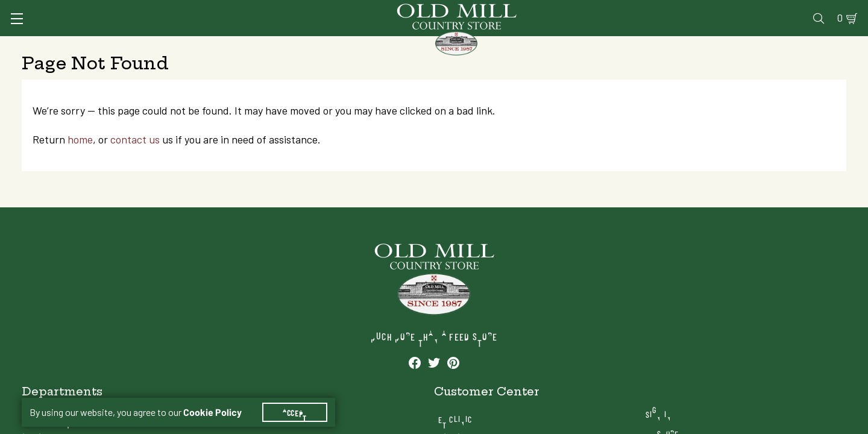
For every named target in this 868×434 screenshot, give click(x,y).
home (91, 195)
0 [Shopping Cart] (826, 10)
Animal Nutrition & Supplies (342, 45)
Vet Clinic (591, 10)
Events (760, 10)
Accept (302, 398)
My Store (731, 352)
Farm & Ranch (752, 45)
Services (536, 10)
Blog (799, 10)
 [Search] (832, 45)
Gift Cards (707, 10)
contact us (146, 195)
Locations (733, 372)
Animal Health (202, 45)
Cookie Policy (220, 398)
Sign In (173, 10)
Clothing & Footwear (633, 45)
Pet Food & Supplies (496, 45)
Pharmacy (649, 10)
